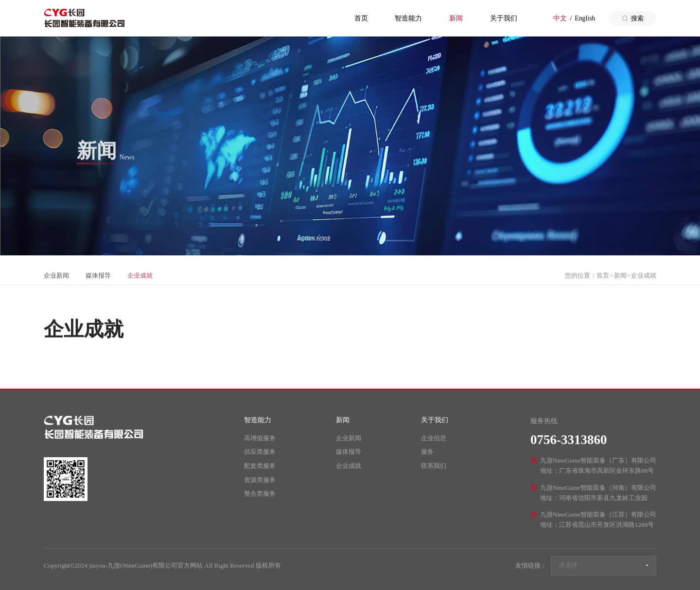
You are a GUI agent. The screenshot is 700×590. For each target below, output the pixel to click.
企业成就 (140, 282)
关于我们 (504, 18)
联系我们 (434, 466)
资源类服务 (260, 480)
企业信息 (434, 438)
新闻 (456, 18)
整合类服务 (260, 493)
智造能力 (408, 18)
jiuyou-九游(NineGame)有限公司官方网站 (84, 18)
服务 (427, 452)
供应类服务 (260, 452)
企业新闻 (56, 282)
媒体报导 (98, 282)
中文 (560, 18)
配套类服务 (260, 466)
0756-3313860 (569, 440)
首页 (361, 18)
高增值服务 (260, 438)
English (585, 18)
